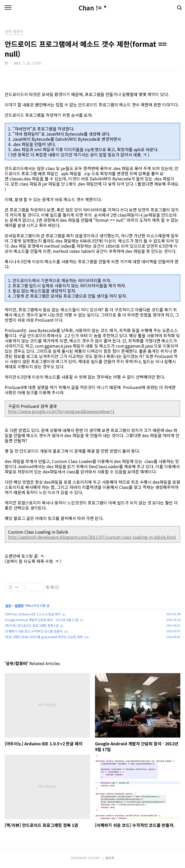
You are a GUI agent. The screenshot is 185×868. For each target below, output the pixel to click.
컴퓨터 (19, 605)
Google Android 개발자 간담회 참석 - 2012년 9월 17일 (42, 620)
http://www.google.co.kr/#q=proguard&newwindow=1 (61, 411)
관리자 (110, 858)
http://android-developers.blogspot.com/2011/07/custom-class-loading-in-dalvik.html (92, 537)
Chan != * (93, 8)
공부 (8, 605)
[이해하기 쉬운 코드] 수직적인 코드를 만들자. (34, 631)
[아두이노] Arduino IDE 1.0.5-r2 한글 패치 (33, 614)
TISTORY (94, 858)
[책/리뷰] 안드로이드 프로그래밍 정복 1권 (32, 625)
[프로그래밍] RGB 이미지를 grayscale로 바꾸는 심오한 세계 (44, 637)
